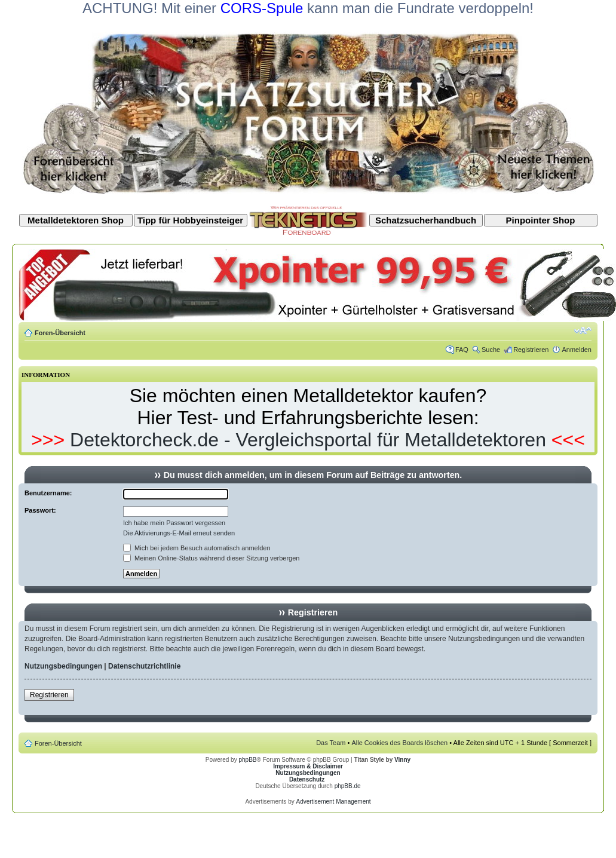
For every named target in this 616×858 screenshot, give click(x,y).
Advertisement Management (333, 802)
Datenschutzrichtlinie (144, 666)
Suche (491, 350)
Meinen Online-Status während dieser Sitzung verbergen (211, 558)
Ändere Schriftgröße (583, 330)
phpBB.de (348, 786)
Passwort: (40, 510)
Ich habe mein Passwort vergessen (174, 523)
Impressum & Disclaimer (308, 766)
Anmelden (577, 350)
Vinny (402, 760)
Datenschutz (307, 779)
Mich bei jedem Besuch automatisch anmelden (197, 548)
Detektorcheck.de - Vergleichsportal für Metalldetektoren (308, 440)
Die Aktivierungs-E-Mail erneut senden (179, 533)
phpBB (247, 760)
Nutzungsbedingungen (63, 666)
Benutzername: (48, 493)
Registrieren (531, 350)
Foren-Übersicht (60, 333)
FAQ (462, 350)
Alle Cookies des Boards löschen (399, 743)
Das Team (331, 743)
